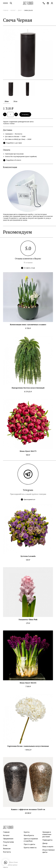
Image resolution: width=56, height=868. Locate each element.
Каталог (13, 10)
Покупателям (8, 842)
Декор (20, 10)
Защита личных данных (10, 865)
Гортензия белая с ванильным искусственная (28, 746)
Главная (6, 10)
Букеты (27, 832)
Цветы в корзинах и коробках (31, 840)
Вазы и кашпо (48, 847)
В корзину (25, 114)
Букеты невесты (30, 848)
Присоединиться (28, 499)
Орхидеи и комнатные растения (47, 834)
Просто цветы (29, 844)
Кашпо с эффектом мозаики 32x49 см (28, 809)
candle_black (28, 10)
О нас (5, 845)
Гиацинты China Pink (28, 620)
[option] (28, 54)
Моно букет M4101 (28, 683)
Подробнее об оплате (12, 160)
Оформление (8, 839)
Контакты (7, 852)
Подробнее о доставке (13, 143)
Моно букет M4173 (28, 451)
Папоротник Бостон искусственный (28, 388)
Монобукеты (29, 835)
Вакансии (7, 849)
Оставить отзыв (28, 268)
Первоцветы (47, 840)
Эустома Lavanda (28, 556)
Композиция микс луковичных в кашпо (28, 325)
